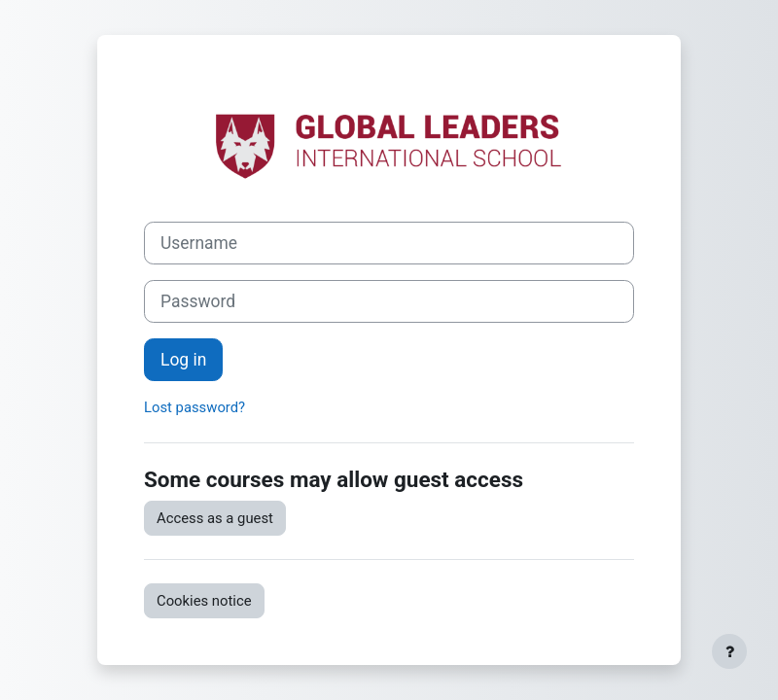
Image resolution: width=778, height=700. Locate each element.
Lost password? (194, 407)
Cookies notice (204, 601)
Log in (183, 360)
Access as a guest (215, 518)
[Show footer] (729, 651)
